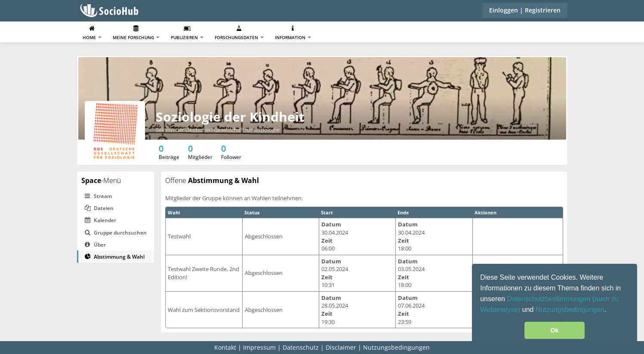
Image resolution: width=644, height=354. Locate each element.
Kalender (100, 220)
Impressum (259, 347)
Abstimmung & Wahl (115, 257)
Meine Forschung (136, 33)
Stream (98, 196)
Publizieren (187, 33)
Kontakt (225, 347)
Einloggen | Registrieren (525, 10)
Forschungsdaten (239, 33)
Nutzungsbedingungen (570, 310)
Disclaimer (341, 347)
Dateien (99, 208)
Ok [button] (554, 330)
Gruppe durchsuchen (116, 233)
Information (293, 33)
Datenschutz (301, 347)
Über (95, 245)
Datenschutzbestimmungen (549, 299)
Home (92, 33)
